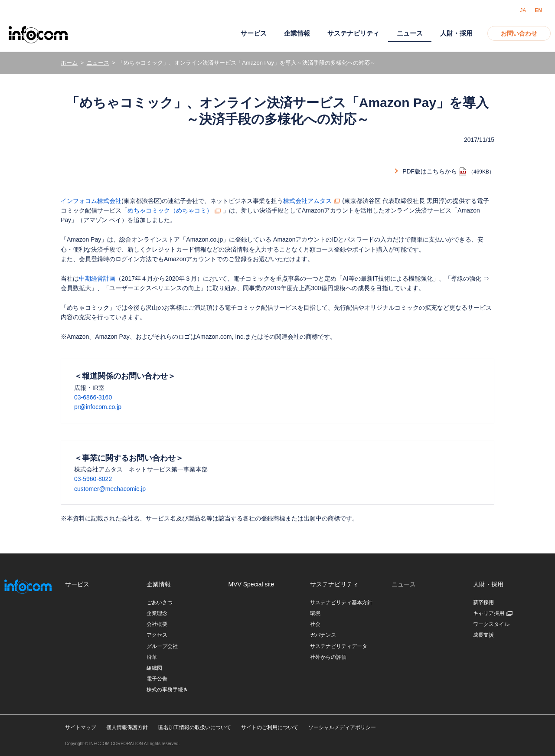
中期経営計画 (97, 278)
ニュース (98, 63)
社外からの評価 (328, 657)
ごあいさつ (160, 602)
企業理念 (157, 613)
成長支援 (483, 635)
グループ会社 (162, 646)
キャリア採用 (489, 613)
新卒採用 (483, 602)
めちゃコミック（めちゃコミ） (170, 210)
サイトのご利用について (270, 727)
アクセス (157, 635)
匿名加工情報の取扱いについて (195, 727)
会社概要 (157, 624)
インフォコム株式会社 (91, 201)
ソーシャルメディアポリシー (342, 727)
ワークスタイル (491, 624)
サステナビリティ (353, 33)
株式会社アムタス (307, 201)
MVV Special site (251, 584)
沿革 (152, 657)
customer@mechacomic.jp (110, 489)
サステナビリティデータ (339, 646)
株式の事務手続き (167, 690)
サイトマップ (81, 727)
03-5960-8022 (93, 479)
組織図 (154, 668)
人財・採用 (456, 33)
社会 (315, 624)
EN (538, 10)
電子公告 (157, 679)
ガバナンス (323, 635)
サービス (254, 33)
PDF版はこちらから (430, 171)
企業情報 (297, 33)
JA (523, 10)
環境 (315, 613)
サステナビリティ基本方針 (341, 602)
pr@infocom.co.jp (98, 407)
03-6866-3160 (93, 397)
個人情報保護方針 (127, 727)
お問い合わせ (519, 33)
